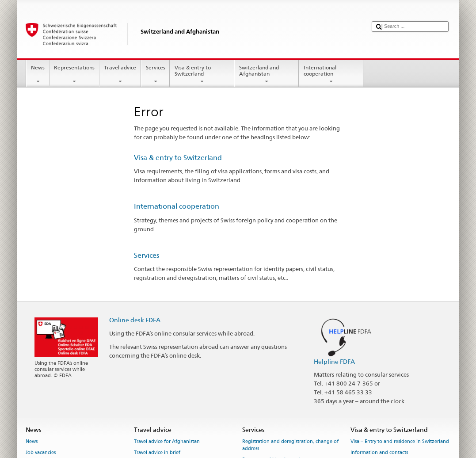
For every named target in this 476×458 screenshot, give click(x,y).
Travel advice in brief (157, 452)
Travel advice (120, 75)
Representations (74, 75)
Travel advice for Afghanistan (167, 441)
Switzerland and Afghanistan (267, 75)
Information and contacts (379, 452)
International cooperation (331, 75)
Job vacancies (41, 452)
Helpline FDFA (334, 361)
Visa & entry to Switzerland (202, 75)
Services (155, 75)
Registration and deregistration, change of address (290, 445)
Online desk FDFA (135, 320)
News (38, 75)
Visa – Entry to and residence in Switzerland (400, 441)
